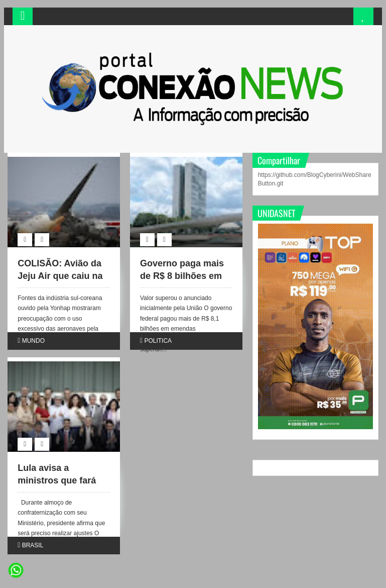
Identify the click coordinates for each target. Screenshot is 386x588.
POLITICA (158, 341)
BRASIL (33, 545)
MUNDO (33, 341)
